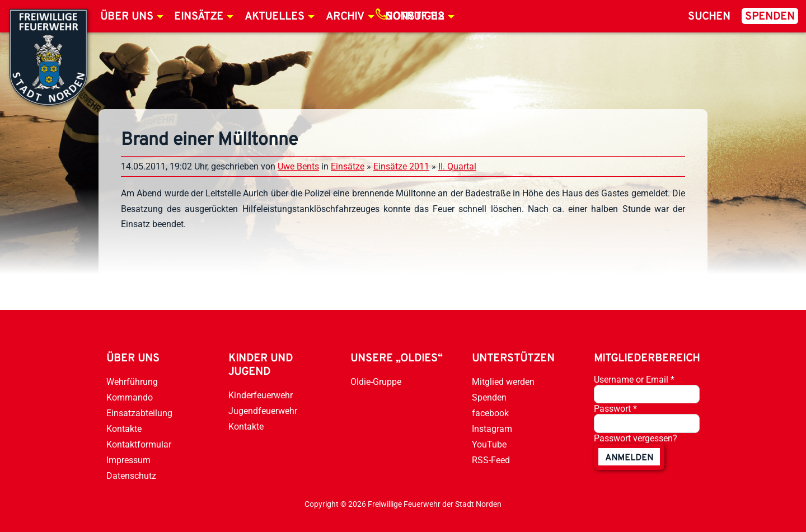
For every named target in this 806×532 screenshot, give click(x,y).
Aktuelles (275, 17)
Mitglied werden (503, 382)
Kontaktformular (139, 444)
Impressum (128, 460)
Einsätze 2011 (401, 166)
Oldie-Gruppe (376, 382)
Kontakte (124, 429)
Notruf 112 (415, 17)
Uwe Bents (298, 166)
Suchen (709, 17)
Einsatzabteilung (139, 413)
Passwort (615, 409)
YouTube (489, 444)
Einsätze (199, 17)
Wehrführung (132, 382)
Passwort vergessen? (636, 438)
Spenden (770, 17)
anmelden (629, 458)
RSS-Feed (491, 460)
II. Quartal (457, 166)
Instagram (492, 429)
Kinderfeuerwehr (261, 395)
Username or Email (634, 380)
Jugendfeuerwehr (263, 411)
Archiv (345, 17)
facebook (490, 413)
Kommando (130, 397)
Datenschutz (131, 476)
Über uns (127, 17)
